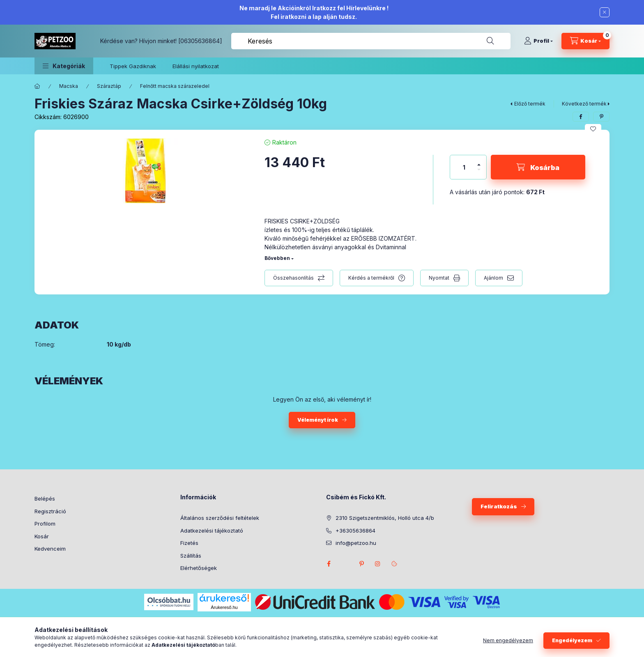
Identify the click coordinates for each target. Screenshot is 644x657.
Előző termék (530, 104)
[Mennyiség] (464, 167)
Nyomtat (439, 278)
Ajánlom (493, 278)
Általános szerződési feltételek (220, 518)
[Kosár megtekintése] (585, 41)
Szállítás (191, 556)
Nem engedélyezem (508, 640)
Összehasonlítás (293, 278)
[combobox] (371, 41)
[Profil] (538, 41)
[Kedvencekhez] (593, 129)
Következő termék (584, 104)
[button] (64, 66)
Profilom (45, 524)
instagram (378, 564)
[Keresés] (490, 41)
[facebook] (581, 117)
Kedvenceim (50, 549)
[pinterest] (601, 117)
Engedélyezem (572, 640)
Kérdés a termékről (371, 278)
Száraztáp (109, 86)
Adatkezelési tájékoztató (212, 531)
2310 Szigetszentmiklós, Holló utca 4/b (385, 518)
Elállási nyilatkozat (196, 66)
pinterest (361, 564)
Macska (69, 86)
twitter (345, 564)
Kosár (42, 536)
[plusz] (479, 161)
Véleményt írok (318, 420)
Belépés (45, 498)
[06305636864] (200, 41)
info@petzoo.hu (356, 543)
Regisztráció (50, 511)
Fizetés (189, 543)
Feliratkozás (499, 506)
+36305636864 (355, 531)
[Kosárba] (538, 167)
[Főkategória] (37, 86)
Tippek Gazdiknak (133, 66)
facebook (329, 564)
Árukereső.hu (224, 607)
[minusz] (479, 173)
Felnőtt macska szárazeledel (175, 86)
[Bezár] (605, 12)
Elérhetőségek (199, 568)
